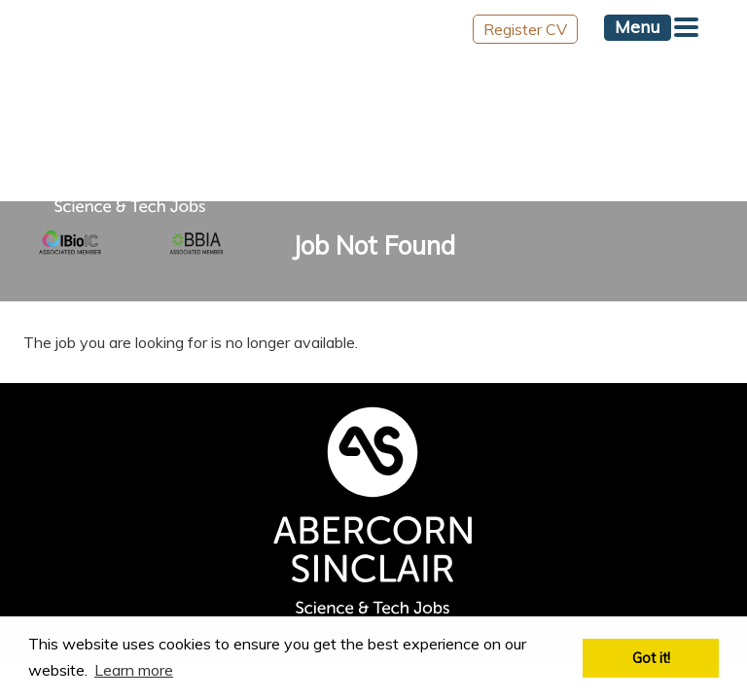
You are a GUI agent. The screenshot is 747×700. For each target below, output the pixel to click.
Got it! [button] (651, 658)
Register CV (525, 29)
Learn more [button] (134, 670)
